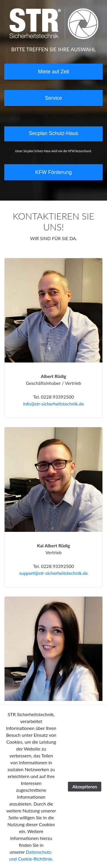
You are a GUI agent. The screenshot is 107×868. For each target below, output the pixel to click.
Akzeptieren (85, 786)
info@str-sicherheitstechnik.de (53, 404)
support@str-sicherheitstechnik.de (53, 573)
